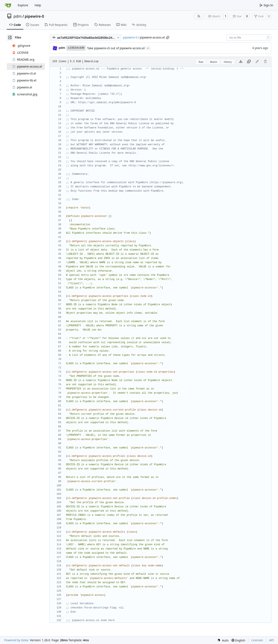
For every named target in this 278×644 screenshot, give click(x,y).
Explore (23, 5)
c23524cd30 (76, 48)
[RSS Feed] (199, 16)
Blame (214, 62)
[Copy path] (168, 37)
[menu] (223, 640)
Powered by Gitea (16, 640)
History (228, 62)
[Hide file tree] (10, 37)
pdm (18, 16)
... (148, 48)
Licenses (257, 640)
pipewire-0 (34, 16)
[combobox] (249, 37)
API (271, 640)
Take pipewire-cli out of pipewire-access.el (116, 48)
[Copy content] (249, 62)
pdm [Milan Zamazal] (62, 48)
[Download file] (241, 62)
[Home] (8, 5)
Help (38, 5)
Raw (201, 62)
